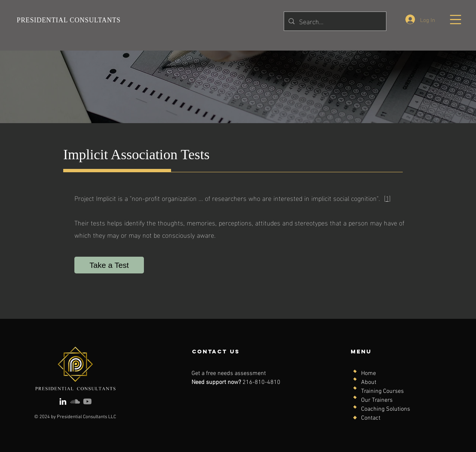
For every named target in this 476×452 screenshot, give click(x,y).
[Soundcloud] (75, 401)
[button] (456, 20)
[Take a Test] (109, 265)
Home (369, 374)
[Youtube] (87, 401)
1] (388, 198)
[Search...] (335, 21)
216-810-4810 (261, 382)
